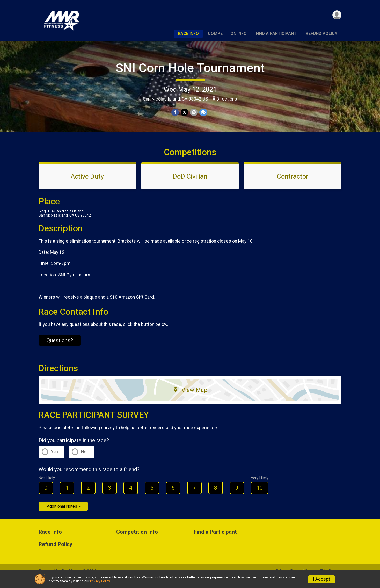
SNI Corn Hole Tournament (190, 68)
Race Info (188, 34)
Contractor (293, 184)
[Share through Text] (203, 112)
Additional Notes (62, 513)
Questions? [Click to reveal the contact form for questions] (60, 347)
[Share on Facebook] (175, 112)
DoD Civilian (190, 184)
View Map (190, 397)
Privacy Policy (100, 581)
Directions (227, 99)
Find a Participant (276, 34)
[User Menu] (337, 15)
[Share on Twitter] (184, 112)
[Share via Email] (193, 112)
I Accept (321, 579)
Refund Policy (321, 34)
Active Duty (87, 184)
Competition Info (227, 34)
